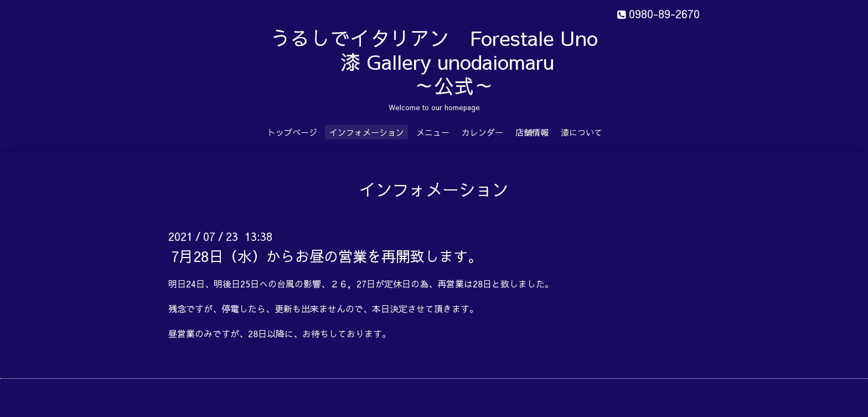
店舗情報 (532, 132)
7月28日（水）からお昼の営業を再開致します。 (327, 256)
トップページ (292, 132)
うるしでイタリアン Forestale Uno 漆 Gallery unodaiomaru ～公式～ (462, 61)
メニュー (433, 132)
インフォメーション (367, 132)
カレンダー (482, 132)
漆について (582, 132)
